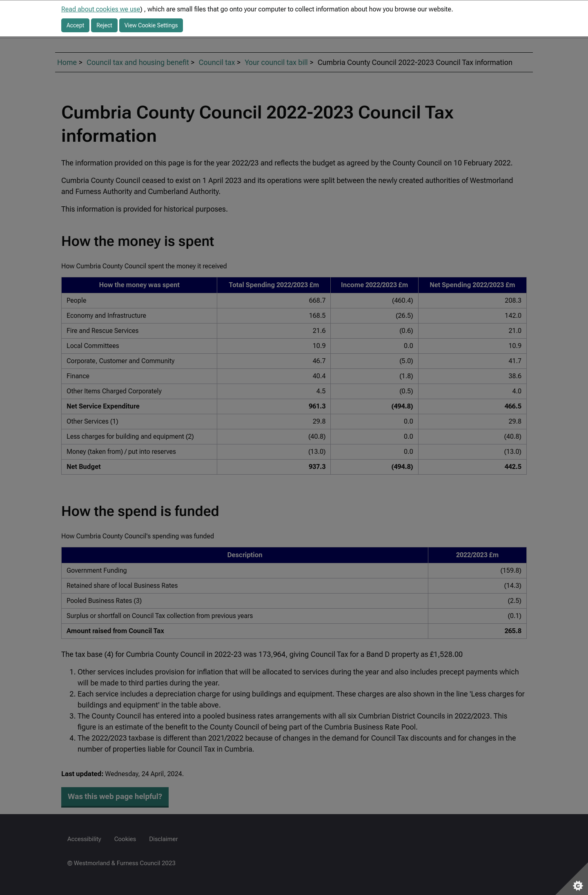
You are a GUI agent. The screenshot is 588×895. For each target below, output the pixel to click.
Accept (75, 25)
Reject (104, 25)
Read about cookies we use (101, 9)
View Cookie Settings (151, 25)
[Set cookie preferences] (572, 879)
